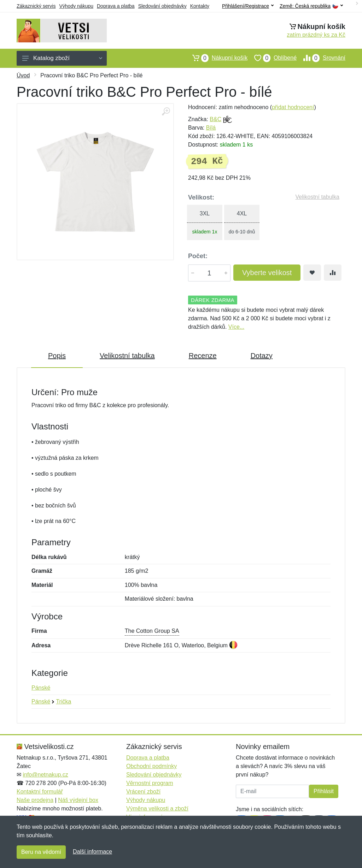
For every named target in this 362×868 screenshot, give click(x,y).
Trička (63, 701)
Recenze (203, 356)
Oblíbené (272, 58)
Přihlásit (324, 791)
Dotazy (262, 356)
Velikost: (201, 197)
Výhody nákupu (76, 6)
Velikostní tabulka (317, 197)
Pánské (41, 688)
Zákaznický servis (36, 6)
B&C (215, 119)
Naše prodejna (35, 800)
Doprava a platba (116, 6)
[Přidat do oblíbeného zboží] (312, 273)
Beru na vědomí (41, 852)
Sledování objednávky (162, 6)
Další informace (92, 852)
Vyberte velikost (267, 273)
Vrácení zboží (143, 792)
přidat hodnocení (293, 107)
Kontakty (200, 6)
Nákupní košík (217, 58)
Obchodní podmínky (151, 766)
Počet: (198, 256)
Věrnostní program (150, 783)
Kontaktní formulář (40, 792)
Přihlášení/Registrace (248, 6)
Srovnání (321, 58)
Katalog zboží (62, 58)
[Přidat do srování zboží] (333, 273)
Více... (236, 327)
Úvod (23, 75)
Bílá (211, 128)
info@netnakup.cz (45, 775)
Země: (311, 6)
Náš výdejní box (78, 800)
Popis (57, 356)
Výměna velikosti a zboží (157, 808)
